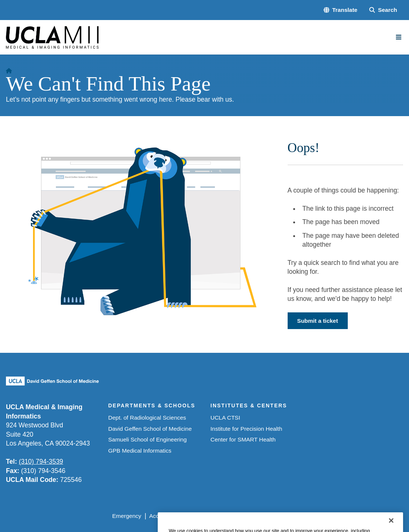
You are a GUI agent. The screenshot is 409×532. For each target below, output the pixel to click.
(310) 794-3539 (41, 462)
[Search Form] (383, 10)
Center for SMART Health (243, 439)
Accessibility (165, 516)
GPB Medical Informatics (140, 451)
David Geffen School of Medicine (150, 429)
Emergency (127, 516)
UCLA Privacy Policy (215, 516)
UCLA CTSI (225, 418)
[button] (341, 10)
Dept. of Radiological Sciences (147, 418)
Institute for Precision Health (246, 429)
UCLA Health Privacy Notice (284, 516)
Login (335, 516)
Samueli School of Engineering (148, 439)
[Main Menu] (399, 37)
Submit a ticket (318, 321)
